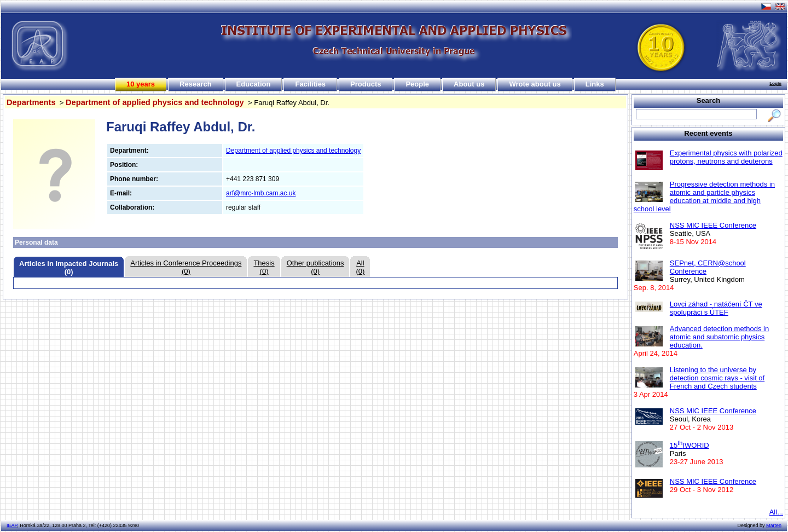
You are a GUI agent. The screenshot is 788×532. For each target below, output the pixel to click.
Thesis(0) (264, 267)
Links (595, 84)
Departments (31, 102)
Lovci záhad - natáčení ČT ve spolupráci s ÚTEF (716, 308)
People (417, 84)
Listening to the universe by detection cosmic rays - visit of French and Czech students (717, 378)
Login (775, 83)
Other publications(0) (315, 267)
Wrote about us (535, 84)
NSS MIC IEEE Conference (713, 225)
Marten (774, 525)
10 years (141, 84)
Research (196, 84)
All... (776, 512)
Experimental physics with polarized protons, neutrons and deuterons (726, 157)
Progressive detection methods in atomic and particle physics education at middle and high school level (704, 196)
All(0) (360, 267)
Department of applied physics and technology (155, 102)
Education (254, 84)
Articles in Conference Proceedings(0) (186, 267)
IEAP (12, 525)
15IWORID (690, 445)
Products (366, 84)
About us (469, 84)
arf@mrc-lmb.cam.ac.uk (261, 193)
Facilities (310, 84)
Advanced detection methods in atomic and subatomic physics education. (719, 337)
